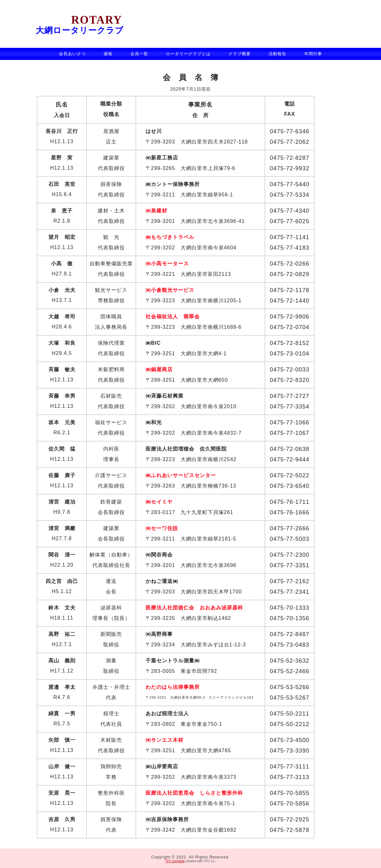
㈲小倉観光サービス (170, 290)
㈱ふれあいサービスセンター (181, 475)
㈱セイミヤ (159, 502)
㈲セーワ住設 (162, 528)
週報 (108, 54)
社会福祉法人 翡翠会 (173, 316)
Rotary (79, 20)
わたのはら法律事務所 (173, 687)
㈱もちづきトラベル (170, 237)
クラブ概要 (240, 54)
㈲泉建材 (156, 211)
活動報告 (277, 54)
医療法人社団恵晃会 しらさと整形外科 (194, 793)
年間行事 (313, 54)
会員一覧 (139, 54)
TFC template (175, 860)
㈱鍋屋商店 (159, 369)
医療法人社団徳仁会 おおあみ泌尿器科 (194, 608)
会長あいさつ (72, 54)
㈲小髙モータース (167, 264)
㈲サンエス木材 (165, 740)
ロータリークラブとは (188, 54)
